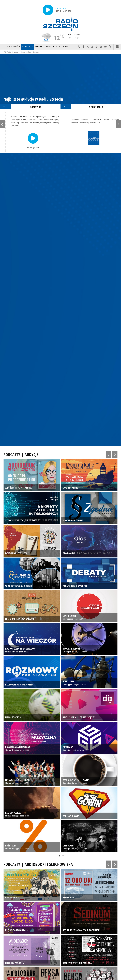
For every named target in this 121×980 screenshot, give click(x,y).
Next (118, 124)
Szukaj (110, 47)
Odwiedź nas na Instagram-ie (92, 47)
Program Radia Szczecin (30, 52)
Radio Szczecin (11, 52)
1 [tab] (59, 856)
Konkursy (51, 47)
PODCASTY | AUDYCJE (21, 454)
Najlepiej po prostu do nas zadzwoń (79, 47)
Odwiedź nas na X (88, 47)
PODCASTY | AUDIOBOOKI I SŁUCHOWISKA (38, 864)
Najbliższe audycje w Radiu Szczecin (33, 99)
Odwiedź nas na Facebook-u (83, 47)
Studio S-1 (65, 47)
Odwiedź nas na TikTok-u (97, 47)
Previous (3, 124)
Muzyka (39, 47)
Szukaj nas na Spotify (101, 47)
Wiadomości (13, 47)
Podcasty (28, 47)
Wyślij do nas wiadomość (105, 47)
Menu (117, 47)
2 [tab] (62, 856)
